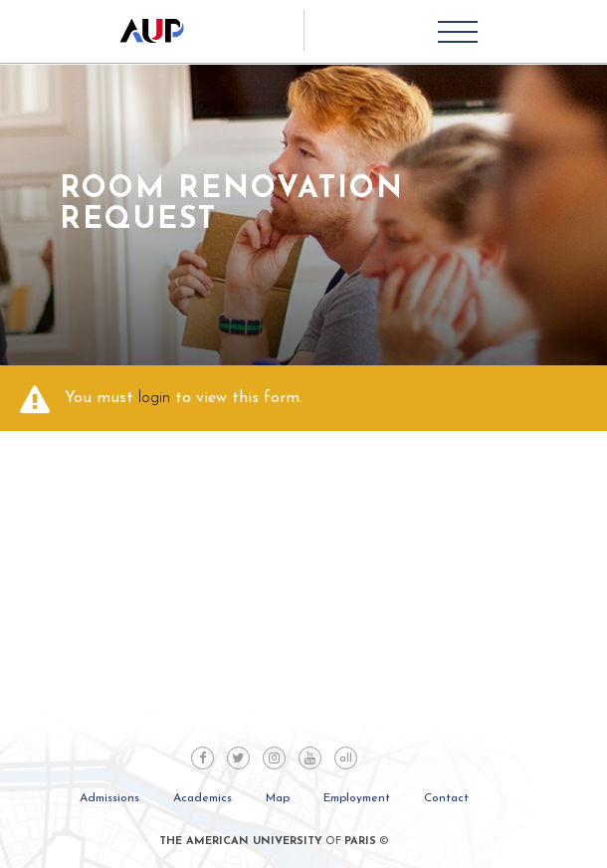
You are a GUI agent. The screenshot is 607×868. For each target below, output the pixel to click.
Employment (357, 798)
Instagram (274, 758)
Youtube (310, 758)
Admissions (109, 798)
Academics (202, 798)
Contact (446, 798)
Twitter (238, 758)
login (154, 398)
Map (278, 798)
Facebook (202, 758)
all (346, 759)
